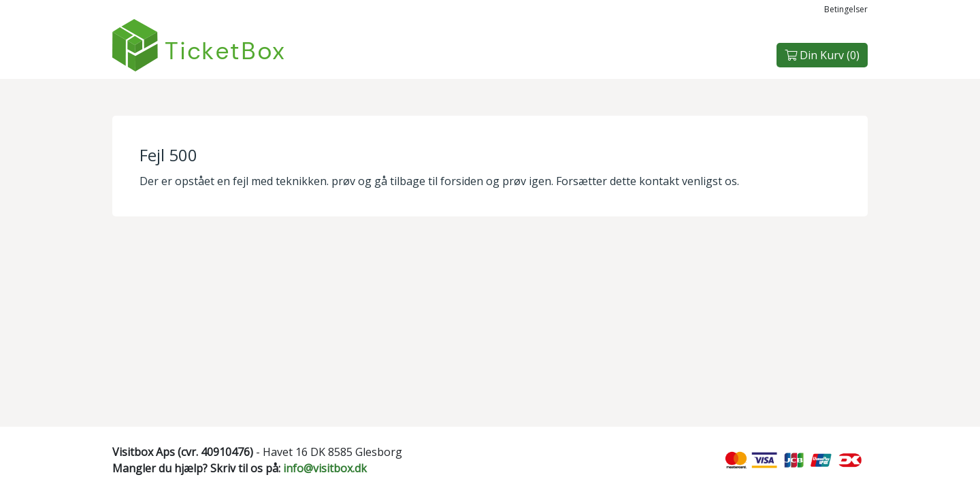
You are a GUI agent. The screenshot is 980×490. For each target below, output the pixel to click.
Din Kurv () (822, 55)
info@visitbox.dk (325, 468)
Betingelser (846, 9)
